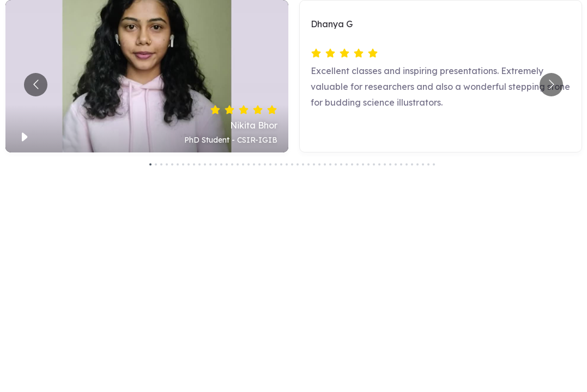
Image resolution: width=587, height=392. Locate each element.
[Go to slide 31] (314, 164)
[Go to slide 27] (292, 164)
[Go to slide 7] (183, 164)
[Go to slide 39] (358, 164)
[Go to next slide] (551, 85)
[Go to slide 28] (298, 164)
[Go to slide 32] (319, 164)
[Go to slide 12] (210, 164)
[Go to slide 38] (352, 164)
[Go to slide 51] (423, 164)
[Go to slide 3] (161, 164)
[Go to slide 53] (434, 164)
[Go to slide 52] (428, 164)
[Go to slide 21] (259, 164)
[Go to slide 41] (368, 164)
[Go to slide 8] (189, 164)
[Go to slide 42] (374, 164)
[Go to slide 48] (407, 164)
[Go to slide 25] (281, 164)
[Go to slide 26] (287, 164)
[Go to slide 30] (308, 164)
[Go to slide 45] (390, 164)
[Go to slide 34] (330, 164)
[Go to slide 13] (216, 164)
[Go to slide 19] (249, 164)
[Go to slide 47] (401, 164)
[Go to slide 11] (205, 164)
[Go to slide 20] (254, 164)
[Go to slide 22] (265, 164)
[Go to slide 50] (417, 164)
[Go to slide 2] (156, 164)
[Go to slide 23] (270, 164)
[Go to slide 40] (363, 164)
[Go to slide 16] (232, 164)
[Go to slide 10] (199, 164)
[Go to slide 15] (227, 164)
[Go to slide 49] (412, 164)
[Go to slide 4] (167, 164)
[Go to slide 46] (396, 164)
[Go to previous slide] (36, 85)
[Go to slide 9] (194, 164)
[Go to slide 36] (341, 164)
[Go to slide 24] (276, 164)
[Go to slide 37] (347, 164)
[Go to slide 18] (243, 164)
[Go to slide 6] (178, 164)
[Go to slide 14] (221, 164)
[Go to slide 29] (303, 164)
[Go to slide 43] (379, 164)
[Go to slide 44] (385, 164)
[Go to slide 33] (325, 164)
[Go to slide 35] (336, 164)
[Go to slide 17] (238, 164)
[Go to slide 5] (172, 164)
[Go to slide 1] (150, 164)
